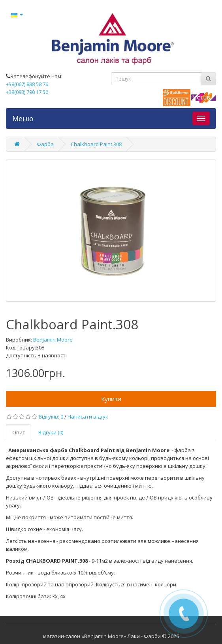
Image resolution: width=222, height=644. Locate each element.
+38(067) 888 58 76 (27, 84)
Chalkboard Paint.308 (96, 144)
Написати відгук (88, 417)
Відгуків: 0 (51, 417)
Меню (23, 118)
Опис (19, 432)
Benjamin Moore (53, 340)
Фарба (45, 144)
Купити (111, 399)
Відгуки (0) (51, 432)
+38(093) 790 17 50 (27, 92)
